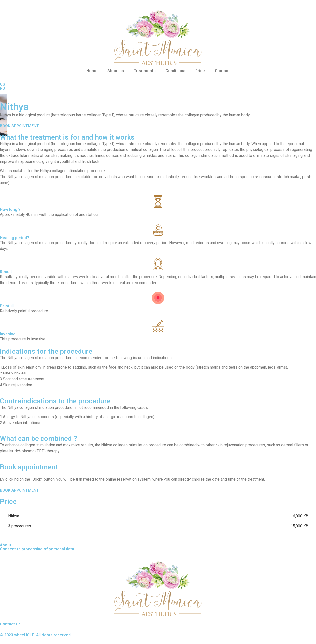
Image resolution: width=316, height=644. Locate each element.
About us (116, 71)
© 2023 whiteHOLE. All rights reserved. (36, 635)
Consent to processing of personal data (37, 549)
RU (3, 88)
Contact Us (10, 624)
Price (200, 71)
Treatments (145, 71)
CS (3, 84)
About (6, 545)
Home (92, 71)
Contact (222, 71)
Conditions (175, 71)
